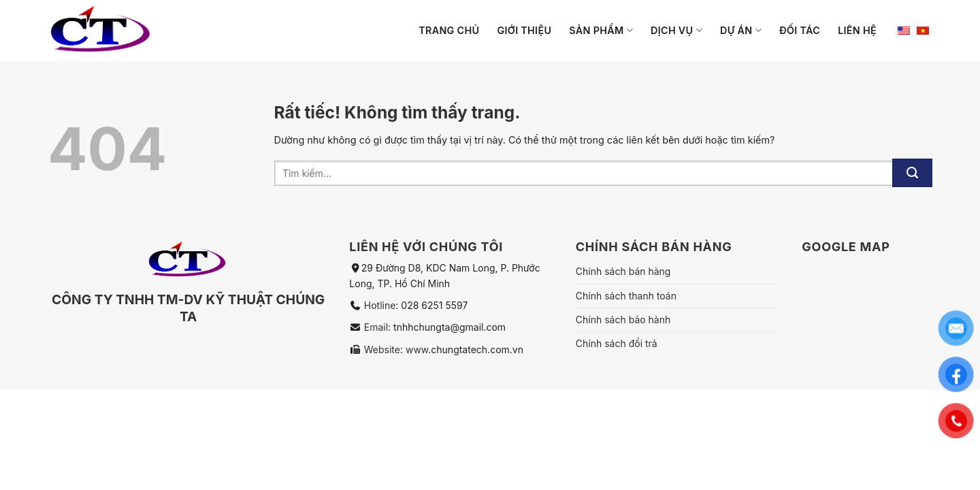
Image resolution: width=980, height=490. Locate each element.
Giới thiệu (524, 30)
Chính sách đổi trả (617, 343)
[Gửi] (912, 173)
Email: (379, 327)
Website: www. (396, 349)
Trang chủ (449, 30)
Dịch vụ (676, 30)
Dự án (741, 30)
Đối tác (800, 30)
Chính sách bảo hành (623, 320)
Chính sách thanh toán (626, 296)
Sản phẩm (601, 30)
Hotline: (383, 305)
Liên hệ (857, 30)
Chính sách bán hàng (623, 271)
